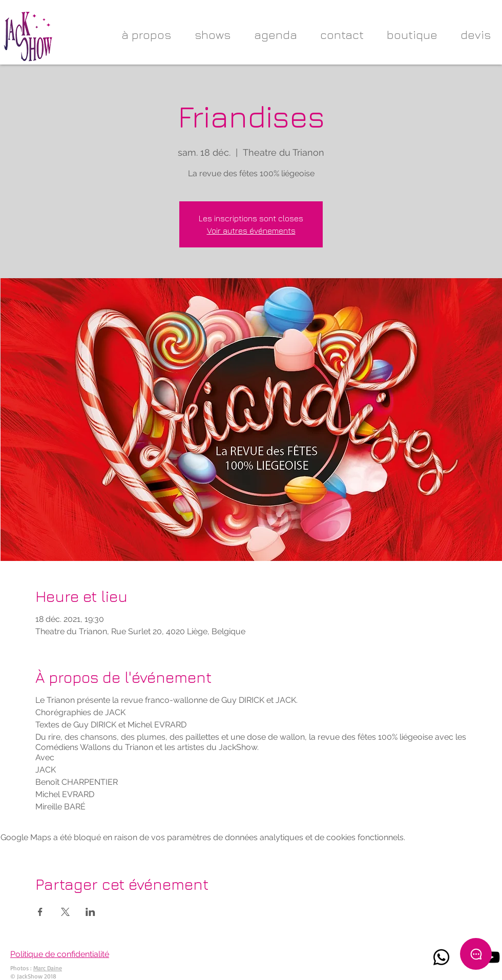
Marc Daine (48, 968)
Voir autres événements (251, 231)
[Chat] (476, 954)
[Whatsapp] (441, 957)
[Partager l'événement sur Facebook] (40, 912)
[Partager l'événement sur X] (65, 912)
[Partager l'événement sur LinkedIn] (90, 912)
